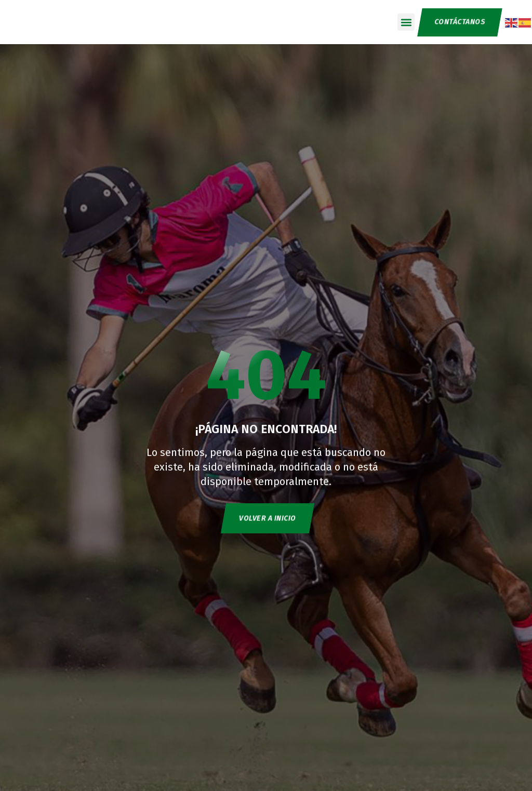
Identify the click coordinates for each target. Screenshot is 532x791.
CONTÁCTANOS (459, 22)
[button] (405, 22)
